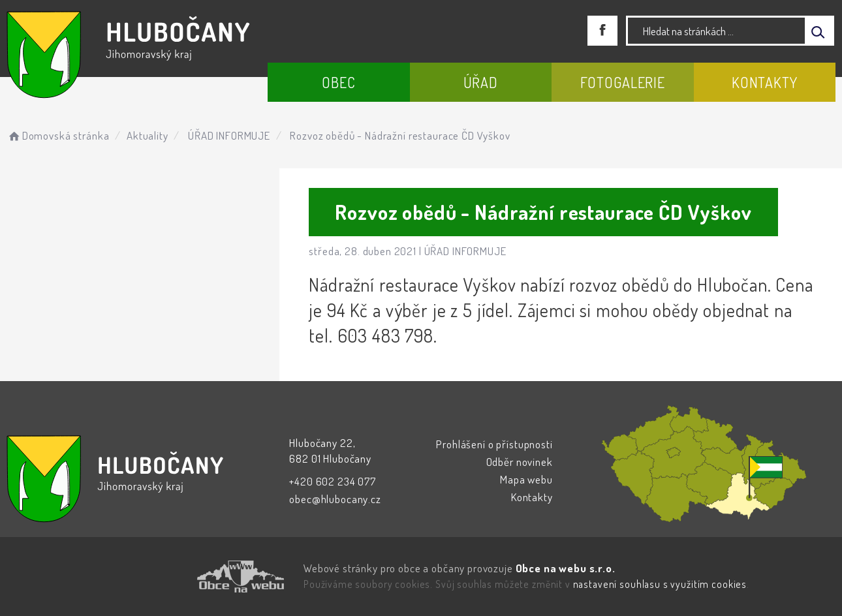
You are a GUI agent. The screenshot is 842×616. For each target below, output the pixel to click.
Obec (338, 82)
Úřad (481, 82)
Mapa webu (526, 479)
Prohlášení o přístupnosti (494, 444)
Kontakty (765, 82)
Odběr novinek (520, 462)
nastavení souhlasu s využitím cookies (660, 584)
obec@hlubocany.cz (335, 499)
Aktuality (148, 135)
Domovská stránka (58, 135)
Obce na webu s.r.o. (566, 568)
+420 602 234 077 (333, 481)
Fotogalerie (623, 82)
